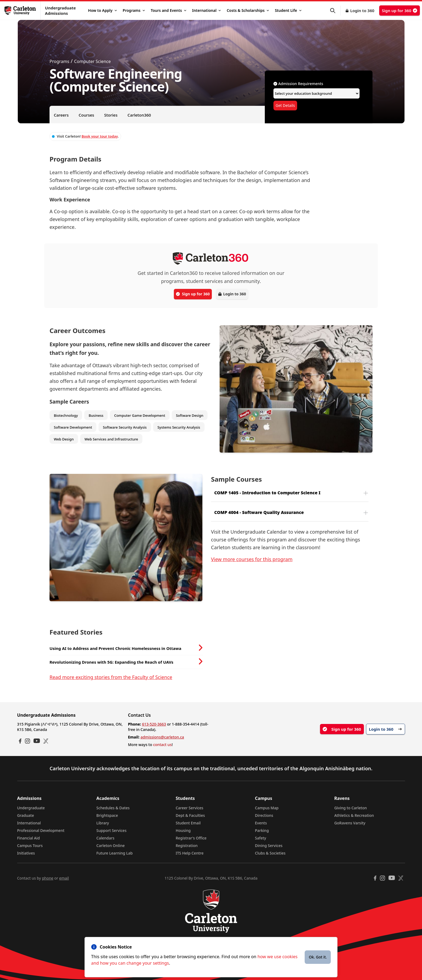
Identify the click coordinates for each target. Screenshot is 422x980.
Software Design (190, 415)
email (64, 878)
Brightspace (107, 815)
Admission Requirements (298, 84)
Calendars (105, 838)
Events (261, 823)
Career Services (190, 808)
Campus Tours (30, 846)
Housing (183, 830)
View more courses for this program (252, 559)
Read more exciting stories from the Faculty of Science (111, 677)
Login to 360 (362, 10)
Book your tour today (100, 136)
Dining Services (269, 846)
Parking (262, 830)
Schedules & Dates (113, 808)
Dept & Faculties (190, 815)
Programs (134, 10)
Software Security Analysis (125, 427)
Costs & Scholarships (248, 10)
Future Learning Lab (115, 853)
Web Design (64, 439)
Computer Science (92, 61)
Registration (187, 846)
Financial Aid (29, 838)
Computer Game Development (140, 415)
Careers (61, 115)
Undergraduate (31, 808)
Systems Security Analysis (179, 427)
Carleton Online (110, 846)
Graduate (26, 815)
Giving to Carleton (351, 808)
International (207, 10)
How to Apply (102, 10)
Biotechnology (66, 415)
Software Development (73, 427)
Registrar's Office (191, 838)
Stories (111, 115)
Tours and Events (168, 10)
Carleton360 (139, 115)
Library (103, 823)
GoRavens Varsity (350, 823)
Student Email (188, 823)
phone (48, 878)
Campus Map (267, 808)
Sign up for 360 (400, 10)
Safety (261, 838)
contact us (162, 745)
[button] (335, 11)
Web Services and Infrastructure (111, 439)
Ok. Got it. (318, 957)
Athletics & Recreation (354, 815)
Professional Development (41, 830)
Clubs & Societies (270, 853)
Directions (264, 815)
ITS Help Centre (190, 853)
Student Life (288, 10)
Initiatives (26, 853)
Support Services (111, 830)
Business (96, 415)
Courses (86, 115)
